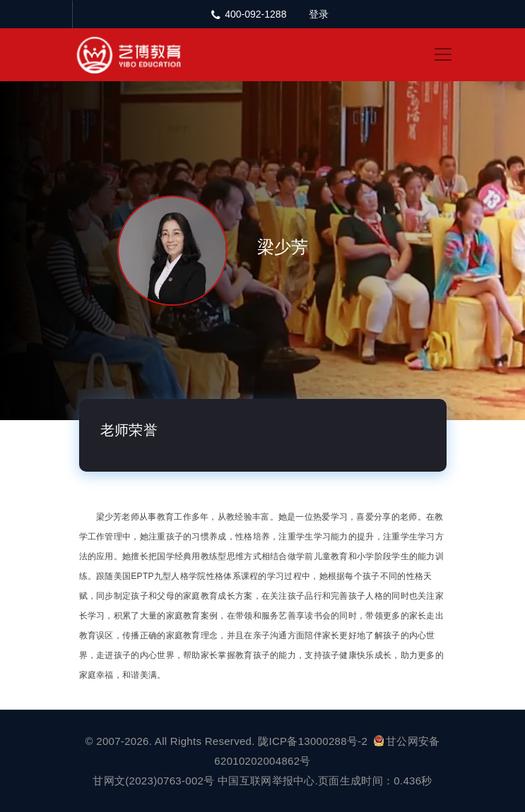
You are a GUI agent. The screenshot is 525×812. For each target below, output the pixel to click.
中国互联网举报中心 (266, 781)
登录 (319, 14)
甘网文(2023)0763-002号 (153, 781)
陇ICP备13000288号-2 (314, 741)
